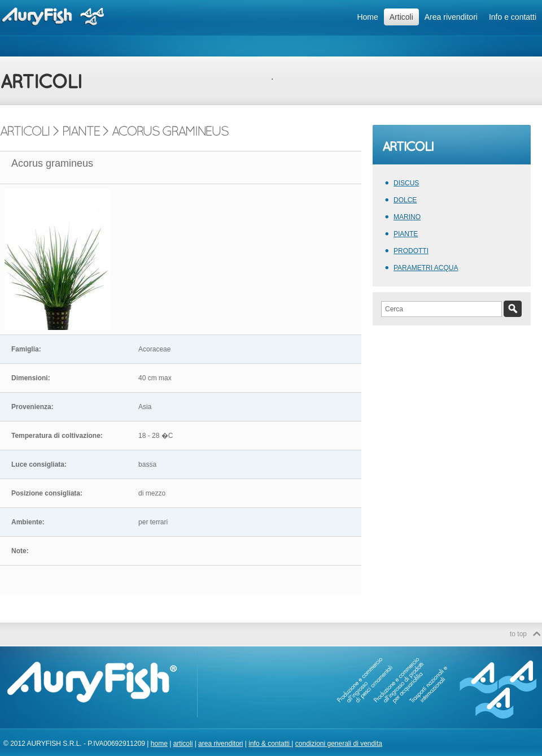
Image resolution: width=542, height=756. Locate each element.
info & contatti (270, 744)
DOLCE (405, 200)
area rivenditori (220, 744)
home (159, 744)
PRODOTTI (411, 251)
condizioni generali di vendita (339, 744)
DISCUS (406, 183)
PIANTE (406, 234)
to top (518, 634)
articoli (183, 744)
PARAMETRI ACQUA (426, 268)
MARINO (407, 217)
